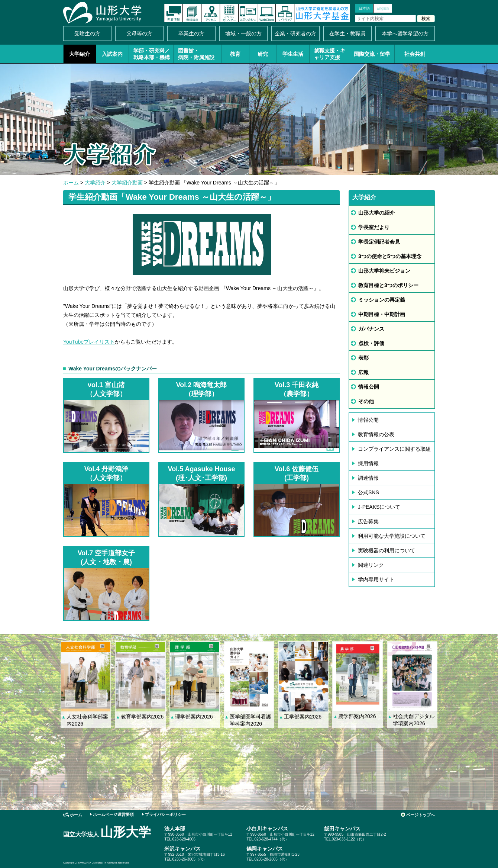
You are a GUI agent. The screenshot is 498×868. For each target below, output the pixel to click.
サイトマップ (285, 13)
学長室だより (374, 227)
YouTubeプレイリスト (89, 342)
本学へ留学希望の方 (405, 33)
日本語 (364, 8)
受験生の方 (87, 33)
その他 (366, 401)
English (383, 8)
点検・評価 (371, 343)
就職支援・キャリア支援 (330, 54)
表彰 (363, 358)
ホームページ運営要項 (113, 814)
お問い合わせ (248, 13)
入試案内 (112, 54)
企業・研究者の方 (295, 33)
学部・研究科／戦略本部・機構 (152, 54)
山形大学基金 (322, 13)
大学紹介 (80, 54)
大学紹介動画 (127, 183)
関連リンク (371, 565)
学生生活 (293, 54)
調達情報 (368, 478)
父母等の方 (139, 33)
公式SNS (368, 492)
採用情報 (368, 463)
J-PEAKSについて (379, 507)
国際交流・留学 (372, 54)
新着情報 (174, 13)
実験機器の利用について (387, 550)
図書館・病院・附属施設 (196, 54)
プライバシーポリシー (165, 814)
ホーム (71, 183)
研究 (263, 54)
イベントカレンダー (229, 13)
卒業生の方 (191, 33)
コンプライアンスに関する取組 (394, 449)
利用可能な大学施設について (392, 536)
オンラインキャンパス (266, 13)
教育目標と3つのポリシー (388, 285)
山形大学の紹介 (376, 213)
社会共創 (415, 54)
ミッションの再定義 (382, 300)
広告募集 (368, 521)
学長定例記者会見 (379, 242)
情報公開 (369, 387)
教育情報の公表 (376, 434)
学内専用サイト (376, 579)
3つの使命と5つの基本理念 (390, 256)
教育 (235, 54)
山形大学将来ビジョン (384, 271)
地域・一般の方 (243, 33)
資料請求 (192, 13)
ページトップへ (421, 815)
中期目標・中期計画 (382, 314)
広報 (363, 372)
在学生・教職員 (347, 33)
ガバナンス (371, 329)
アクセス (211, 13)
